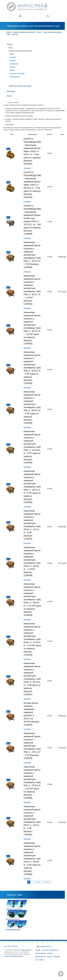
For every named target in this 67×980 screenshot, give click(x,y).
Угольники (13, 57)
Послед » (48, 882)
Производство (54, 950)
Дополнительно (15, 77)
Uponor (39, 32)
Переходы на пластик (13, 919)
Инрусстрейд (25, 950)
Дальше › (39, 882)
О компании (57, 956)
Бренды (10, 44)
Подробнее (27, 168)
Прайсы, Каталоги (41, 956)
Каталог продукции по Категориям (24, 32)
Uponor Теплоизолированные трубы (20, 51)
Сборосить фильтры (13, 103)
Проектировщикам (41, 953)
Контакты (50, 953)
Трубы (12, 54)
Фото (8, 149)
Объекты (50, 956)
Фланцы (12, 70)
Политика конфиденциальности (14, 956)
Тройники (13, 60)
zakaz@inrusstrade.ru (45, 946)
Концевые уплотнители (17, 73)
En (46, 5)
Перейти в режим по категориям (20, 86)
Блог (37, 960)
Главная (9, 32)
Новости (41, 960)
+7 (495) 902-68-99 (12, 946)
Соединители (14, 64)
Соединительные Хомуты (14, 909)
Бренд (9, 96)
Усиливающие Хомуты (13, 930)
